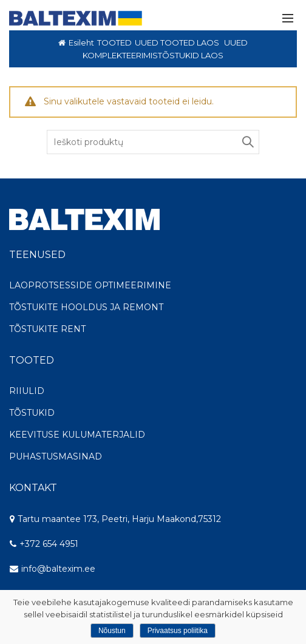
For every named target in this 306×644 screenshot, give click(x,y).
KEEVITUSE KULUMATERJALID (77, 435)
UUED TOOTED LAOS (177, 42)
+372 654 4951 (44, 544)
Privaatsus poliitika (178, 631)
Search (247, 142)
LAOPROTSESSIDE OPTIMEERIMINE (90, 285)
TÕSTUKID (32, 413)
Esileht (81, 42)
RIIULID (27, 391)
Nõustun (112, 631)
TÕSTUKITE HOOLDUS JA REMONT (86, 307)
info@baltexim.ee (58, 569)
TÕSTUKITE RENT (47, 329)
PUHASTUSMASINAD (56, 456)
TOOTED (114, 42)
